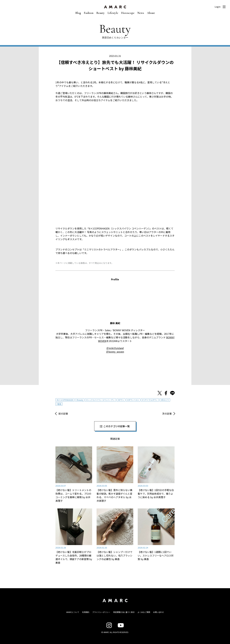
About (151, 13)
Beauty (101, 13)
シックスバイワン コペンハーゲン (101, 400)
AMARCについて (73, 612)
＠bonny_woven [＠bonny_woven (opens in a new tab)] (115, 352)
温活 (59, 404)
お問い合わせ (158, 612)
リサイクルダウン (150, 400)
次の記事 (167, 414)
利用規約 (86, 612)
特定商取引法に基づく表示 (124, 612)
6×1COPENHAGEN (66, 400)
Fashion (89, 13)
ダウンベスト (134, 400)
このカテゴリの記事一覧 (117, 426)
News (141, 13)
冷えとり (165, 400)
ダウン (121, 400)
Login (218, 7)
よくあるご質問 (144, 612)
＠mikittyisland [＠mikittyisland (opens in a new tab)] (115, 348)
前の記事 (63, 414)
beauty (80, 400)
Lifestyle (113, 13)
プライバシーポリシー (101, 612)
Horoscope (128, 13)
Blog (78, 13)
